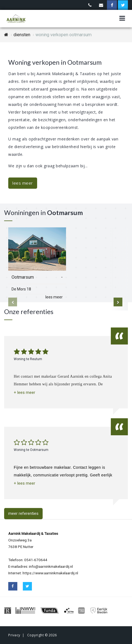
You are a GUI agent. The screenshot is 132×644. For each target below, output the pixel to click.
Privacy (14, 635)
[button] (24, 393)
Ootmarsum (23, 277)
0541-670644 (36, 560)
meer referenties (23, 513)
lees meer (23, 183)
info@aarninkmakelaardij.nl (51, 566)
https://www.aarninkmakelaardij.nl (50, 573)
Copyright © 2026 (42, 635)
